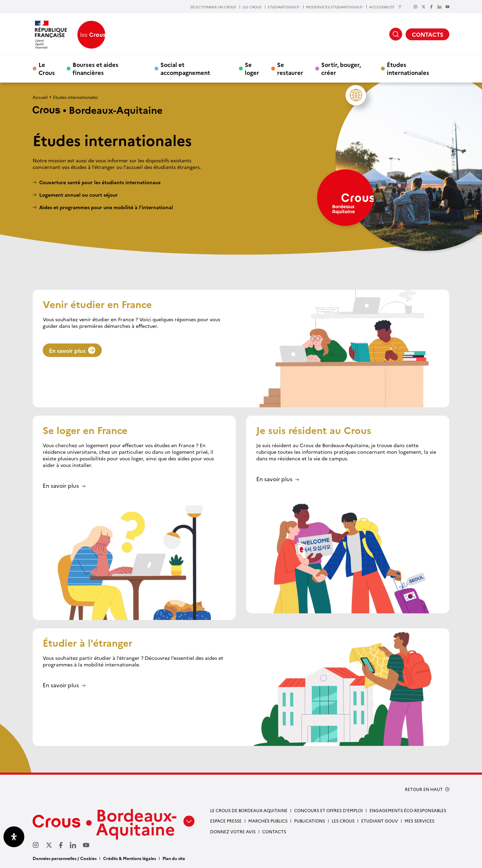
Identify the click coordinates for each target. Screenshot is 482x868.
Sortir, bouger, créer (341, 68)
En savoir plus (72, 350)
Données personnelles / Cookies (65, 858)
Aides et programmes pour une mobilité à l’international (106, 207)
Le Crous (47, 68)
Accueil (40, 97)
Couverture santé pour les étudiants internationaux (100, 182)
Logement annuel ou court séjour (78, 195)
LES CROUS (252, 7)
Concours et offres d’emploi (329, 810)
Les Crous (343, 821)
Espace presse (226, 821)
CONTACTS (427, 34)
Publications (310, 821)
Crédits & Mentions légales (130, 858)
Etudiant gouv (380, 821)
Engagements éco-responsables (408, 810)
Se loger (252, 68)
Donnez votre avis (233, 831)
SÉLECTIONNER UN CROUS (213, 7)
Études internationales (408, 68)
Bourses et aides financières (95, 68)
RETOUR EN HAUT (424, 789)
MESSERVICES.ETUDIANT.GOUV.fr (334, 7)
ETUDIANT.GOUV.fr (284, 7)
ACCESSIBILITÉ (385, 7)
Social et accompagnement (185, 68)
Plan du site (174, 858)
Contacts (274, 831)
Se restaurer (290, 68)
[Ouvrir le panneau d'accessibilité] (14, 837)
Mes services (419, 821)
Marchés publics (268, 821)
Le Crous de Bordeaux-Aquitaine (249, 810)
